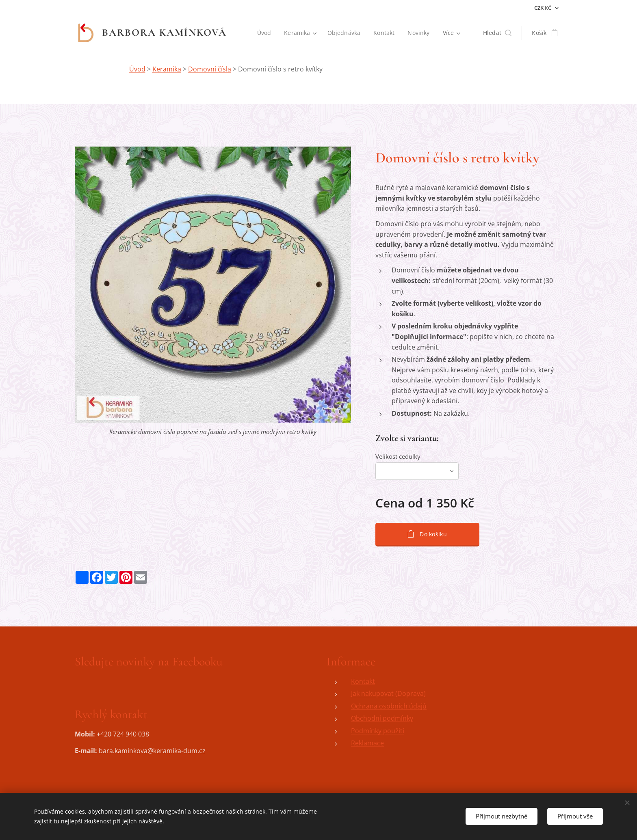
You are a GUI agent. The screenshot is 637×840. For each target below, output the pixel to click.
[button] (497, 33)
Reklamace (367, 743)
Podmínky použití (378, 731)
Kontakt (363, 681)
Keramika (167, 69)
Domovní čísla (210, 69)
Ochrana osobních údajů (389, 706)
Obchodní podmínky (382, 718)
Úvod (137, 69)
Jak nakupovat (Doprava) (388, 693)
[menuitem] (264, 33)
